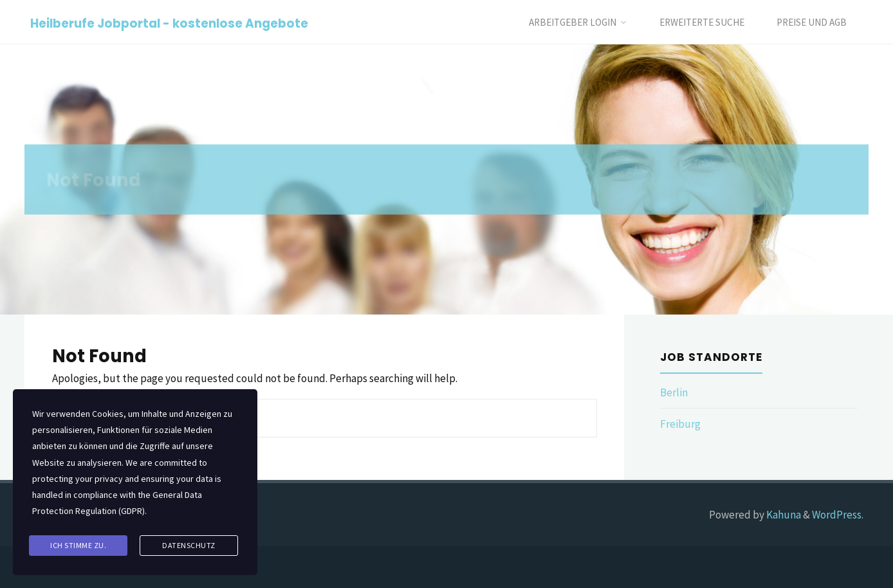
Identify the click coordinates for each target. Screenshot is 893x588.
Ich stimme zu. (78, 545)
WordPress (837, 515)
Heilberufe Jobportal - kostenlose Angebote (169, 23)
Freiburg (680, 424)
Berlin (674, 392)
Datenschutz (189, 545)
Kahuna (783, 515)
